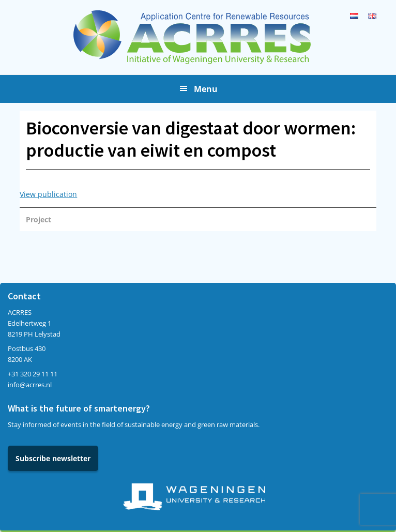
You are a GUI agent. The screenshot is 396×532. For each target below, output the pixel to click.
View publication (48, 194)
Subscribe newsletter (53, 458)
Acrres (198, 37)
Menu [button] (206, 89)
